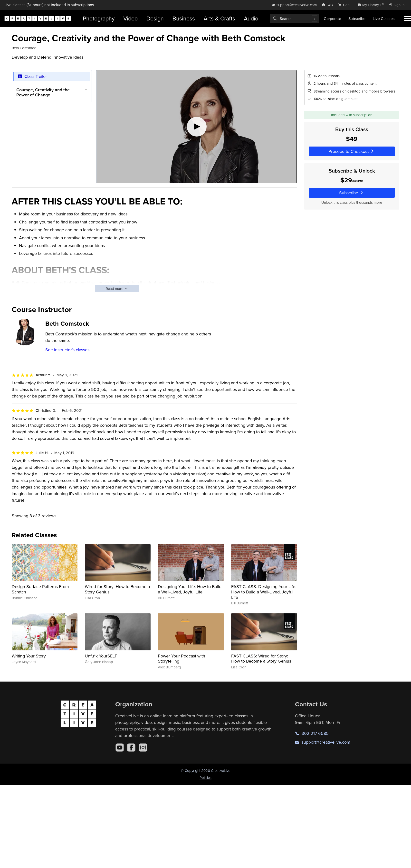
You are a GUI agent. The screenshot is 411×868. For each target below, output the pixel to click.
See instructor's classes (67, 350)
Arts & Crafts (219, 18)
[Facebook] (131, 748)
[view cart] (345, 5)
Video (130, 18)
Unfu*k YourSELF (101, 656)
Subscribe (357, 18)
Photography (99, 18)
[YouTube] (120, 748)
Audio (251, 18)
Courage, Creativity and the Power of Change (43, 92)
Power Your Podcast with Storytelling (182, 659)
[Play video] (196, 127)
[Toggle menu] (408, 18)
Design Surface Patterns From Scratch (40, 589)
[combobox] (294, 18)
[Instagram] (143, 748)
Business (184, 18)
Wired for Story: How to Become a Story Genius (117, 589)
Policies (205, 778)
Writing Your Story (29, 656)
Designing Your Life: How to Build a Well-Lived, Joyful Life (190, 589)
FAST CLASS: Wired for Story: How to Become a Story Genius (261, 659)
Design (155, 18)
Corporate (332, 18)
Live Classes (384, 18)
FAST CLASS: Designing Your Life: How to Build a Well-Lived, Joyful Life (264, 592)
